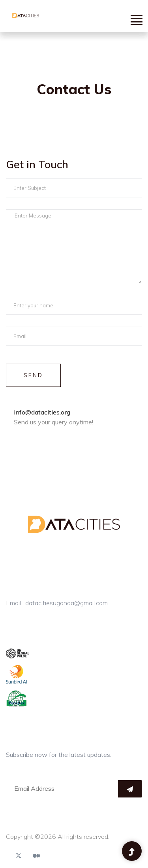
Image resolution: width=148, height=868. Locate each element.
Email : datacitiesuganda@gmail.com (57, 603)
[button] (136, 20)
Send (33, 375)
